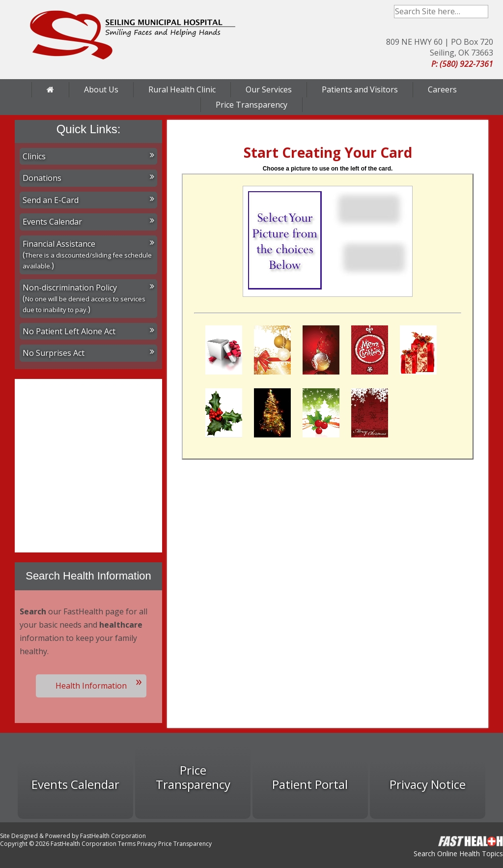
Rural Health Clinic (182, 89)
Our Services (269, 89)
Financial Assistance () (88, 255)
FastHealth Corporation (113, 836)
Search (482, 12)
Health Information (91, 686)
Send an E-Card (88, 200)
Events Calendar (88, 222)
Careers (442, 89)
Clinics (88, 156)
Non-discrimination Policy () (88, 299)
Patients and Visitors (360, 89)
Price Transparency (251, 105)
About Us (101, 89)
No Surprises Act (88, 353)
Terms (127, 844)
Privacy (147, 844)
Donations (88, 178)
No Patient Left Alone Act (88, 331)
